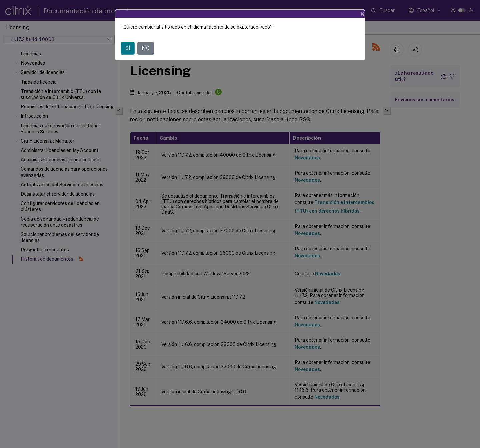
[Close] (362, 14)
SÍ (128, 48)
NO (146, 48)
